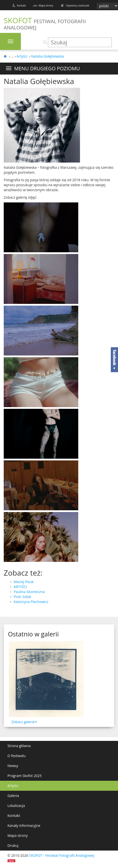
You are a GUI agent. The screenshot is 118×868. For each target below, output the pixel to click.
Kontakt (21, 5)
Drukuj (13, 845)
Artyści (13, 786)
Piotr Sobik (22, 597)
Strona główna (19, 746)
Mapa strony (46, 5)
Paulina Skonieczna (29, 592)
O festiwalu (17, 756)
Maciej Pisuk (24, 582)
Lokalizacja (16, 806)
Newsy (13, 766)
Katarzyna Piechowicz (31, 602)
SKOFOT (45, 23)
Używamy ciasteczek (78, 5)
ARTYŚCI (20, 587)
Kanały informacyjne (24, 825)
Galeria (13, 796)
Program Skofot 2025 (25, 776)
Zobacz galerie (23, 722)
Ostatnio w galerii (33, 634)
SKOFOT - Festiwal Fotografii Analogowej (62, 855)
